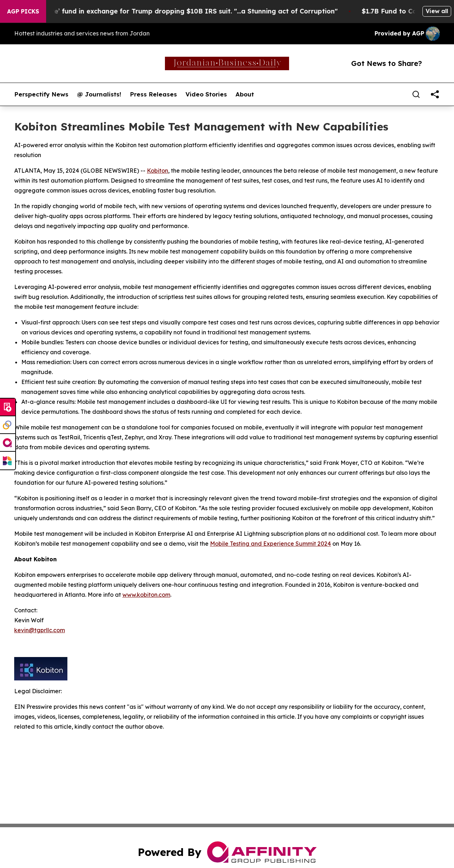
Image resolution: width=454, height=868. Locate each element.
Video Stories (206, 94)
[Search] (416, 94)
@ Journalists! (99, 94)
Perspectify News (41, 94)
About (245, 94)
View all (437, 11)
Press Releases (153, 94)
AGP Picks (23, 11)
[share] (435, 94)
